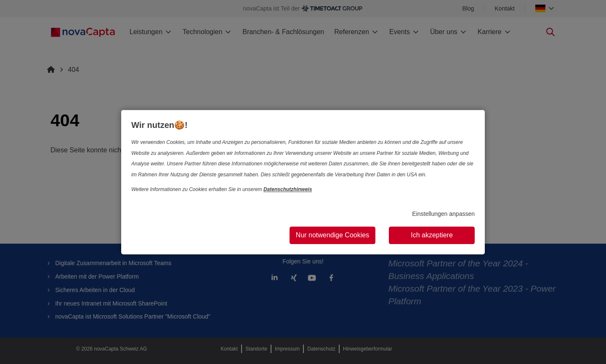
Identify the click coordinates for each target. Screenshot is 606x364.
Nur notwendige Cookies (332, 235)
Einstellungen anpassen (443, 214)
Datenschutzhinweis (288, 190)
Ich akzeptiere (432, 235)
